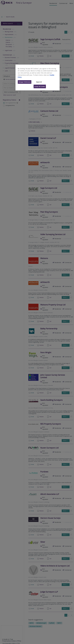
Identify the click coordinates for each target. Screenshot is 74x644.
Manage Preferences (25, 82)
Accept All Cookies (40, 86)
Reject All (39, 82)
